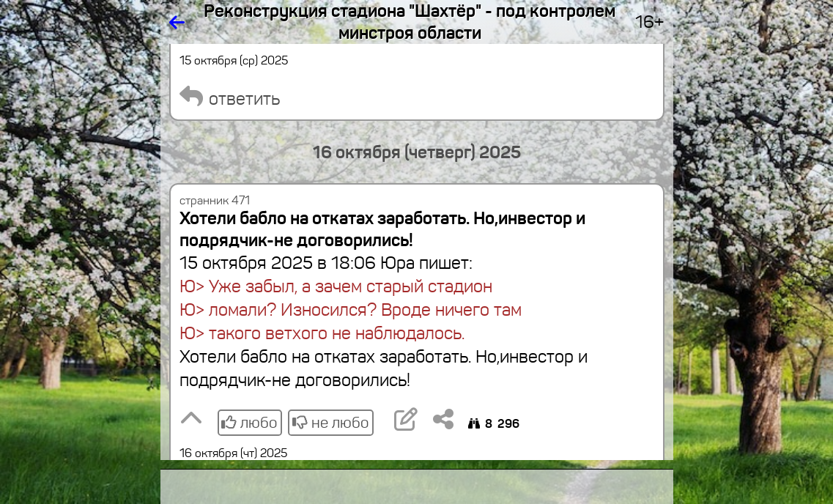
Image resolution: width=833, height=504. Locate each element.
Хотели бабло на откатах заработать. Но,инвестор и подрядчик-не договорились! (382, 229)
